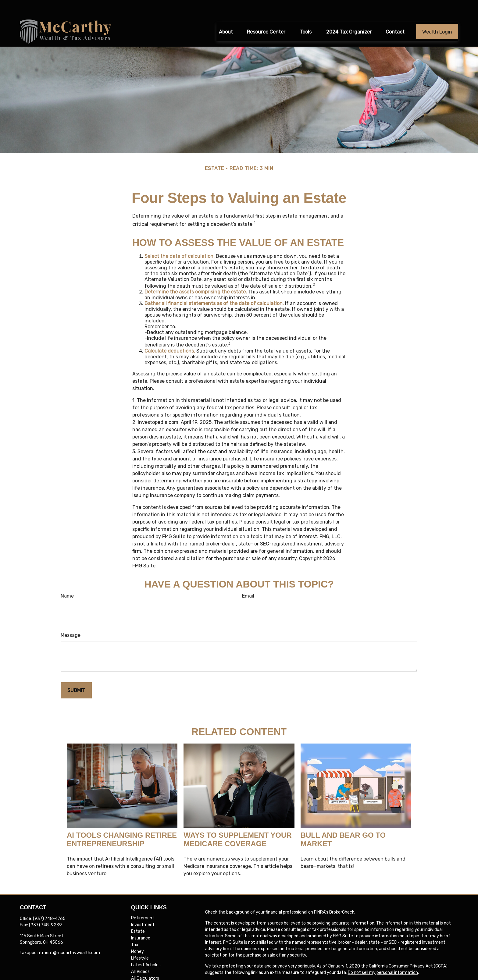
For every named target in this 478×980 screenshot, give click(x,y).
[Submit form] (76, 674)
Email (248, 579)
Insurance (141, 922)
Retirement (143, 902)
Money (137, 935)
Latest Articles (146, 948)
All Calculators (145, 962)
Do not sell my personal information (383, 956)
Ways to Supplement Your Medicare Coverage (237, 823)
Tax (135, 928)
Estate (138, 915)
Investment (143, 908)
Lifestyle (140, 942)
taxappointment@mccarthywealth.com (60, 936)
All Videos (140, 955)
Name (67, 579)
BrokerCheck (342, 896)
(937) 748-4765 (49, 902)
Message (71, 618)
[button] (226, 15)
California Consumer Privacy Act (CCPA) (408, 950)
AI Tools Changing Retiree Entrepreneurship (122, 823)
